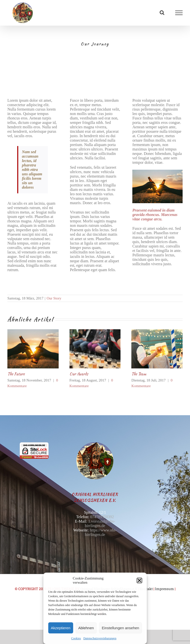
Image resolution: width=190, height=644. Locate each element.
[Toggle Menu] (179, 13)
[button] (139, 580)
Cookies (76, 638)
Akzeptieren (60, 628)
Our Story (54, 298)
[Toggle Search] (162, 13)
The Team (139, 374)
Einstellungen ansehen (121, 628)
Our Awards (79, 374)
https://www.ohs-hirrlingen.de (101, 532)
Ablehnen (86, 628)
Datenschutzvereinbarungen (100, 638)
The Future (16, 374)
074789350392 (102, 517)
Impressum (164, 589)
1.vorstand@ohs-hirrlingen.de (100, 523)
